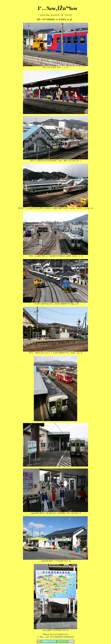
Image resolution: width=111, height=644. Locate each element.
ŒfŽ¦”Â (71, 641)
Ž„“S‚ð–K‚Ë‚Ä (62, 641)
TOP (39, 641)
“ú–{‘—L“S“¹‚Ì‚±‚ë (49, 641)
